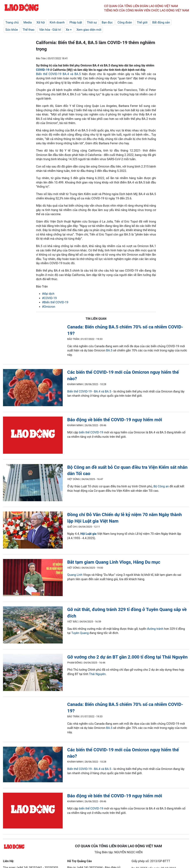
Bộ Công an (161, 486)
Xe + (69, 30)
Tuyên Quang (80, 633)
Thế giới (142, 22)
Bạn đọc (107, 22)
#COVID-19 (49, 298)
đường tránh (155, 629)
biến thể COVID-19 (91, 432)
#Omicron (49, 307)
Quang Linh (75, 575)
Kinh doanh (57, 22)
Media (28, 22)
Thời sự (92, 22)
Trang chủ (12, 22)
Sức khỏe (12, 30)
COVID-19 (43, 70)
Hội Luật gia (88, 534)
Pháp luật (76, 22)
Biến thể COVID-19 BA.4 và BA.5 (58, 74)
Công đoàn (125, 22)
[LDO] (33, 388)
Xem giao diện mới (89, 30)
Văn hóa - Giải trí (50, 30)
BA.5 (109, 350)
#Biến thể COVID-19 (55, 302)
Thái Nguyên (97, 674)
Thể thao (28, 30)
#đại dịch (48, 294)
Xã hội (41, 22)
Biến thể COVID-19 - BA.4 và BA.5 (89, 391)
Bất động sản (161, 22)
